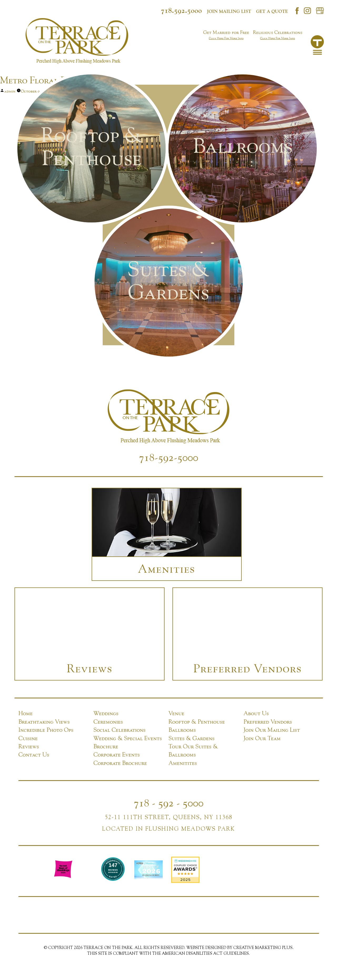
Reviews (29, 746)
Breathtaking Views (44, 721)
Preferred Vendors (268, 721)
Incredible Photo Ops (46, 729)
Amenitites (183, 762)
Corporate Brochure (120, 762)
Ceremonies (108, 721)
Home (26, 713)
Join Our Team (262, 738)
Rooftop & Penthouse (197, 721)
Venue (176, 713)
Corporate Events (117, 754)
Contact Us (34, 754)
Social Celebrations (120, 729)
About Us (256, 713)
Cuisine (28, 738)
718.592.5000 (181, 10)
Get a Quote (272, 11)
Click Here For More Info (226, 38)
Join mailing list (229, 11)
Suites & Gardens (192, 738)
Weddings (106, 713)
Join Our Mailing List (272, 729)
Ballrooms (182, 729)
